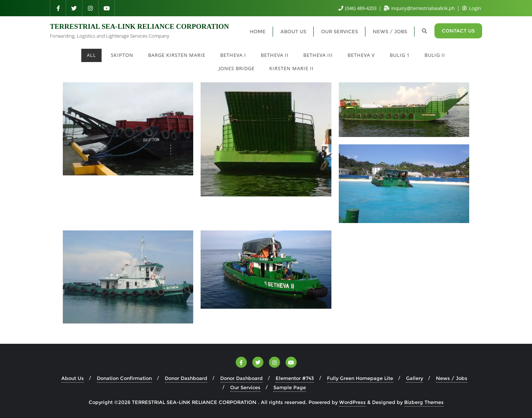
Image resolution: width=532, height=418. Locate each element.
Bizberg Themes (424, 402)
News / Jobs (452, 378)
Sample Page (290, 387)
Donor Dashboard (186, 378)
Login (472, 8)
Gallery (415, 378)
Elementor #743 (295, 378)
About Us (73, 378)
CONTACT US (458, 31)
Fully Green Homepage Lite (360, 378)
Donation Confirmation (124, 378)
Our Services (245, 387)
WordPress (352, 402)
